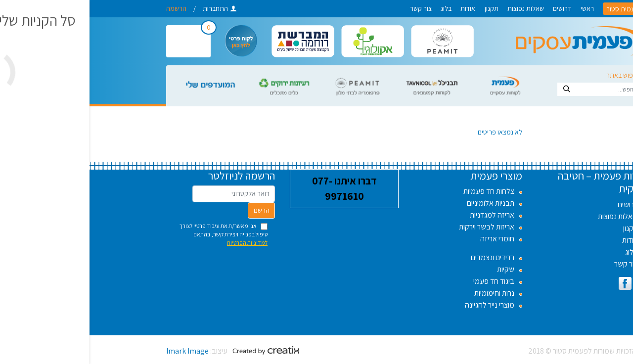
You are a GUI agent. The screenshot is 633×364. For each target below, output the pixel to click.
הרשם (172, 210)
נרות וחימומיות (405, 293)
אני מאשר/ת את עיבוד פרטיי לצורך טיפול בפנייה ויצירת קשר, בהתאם (134, 234)
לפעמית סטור (535, 8)
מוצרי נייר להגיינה (400, 305)
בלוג (357, 8)
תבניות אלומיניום (401, 203)
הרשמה (87, 8)
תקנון (402, 8)
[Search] (518, 89)
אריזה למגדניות (403, 215)
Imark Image (98, 351)
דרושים (473, 8)
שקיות (416, 269)
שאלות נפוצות (436, 8)
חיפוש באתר (533, 75)
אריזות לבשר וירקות (397, 227)
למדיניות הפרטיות (158, 243)
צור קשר (331, 8)
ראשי (498, 8)
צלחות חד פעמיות (399, 191)
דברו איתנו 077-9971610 (255, 189)
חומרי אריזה (408, 239)
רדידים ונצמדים (403, 257)
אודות (378, 8)
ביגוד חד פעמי (404, 281)
